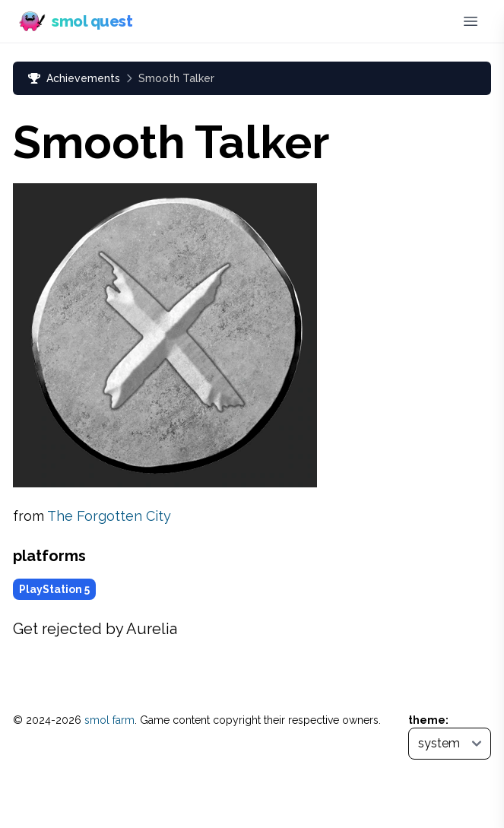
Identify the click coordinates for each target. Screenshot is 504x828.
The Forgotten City (109, 516)
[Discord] (438, 21)
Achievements (74, 78)
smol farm (109, 720)
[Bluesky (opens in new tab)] (413, 21)
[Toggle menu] (471, 21)
